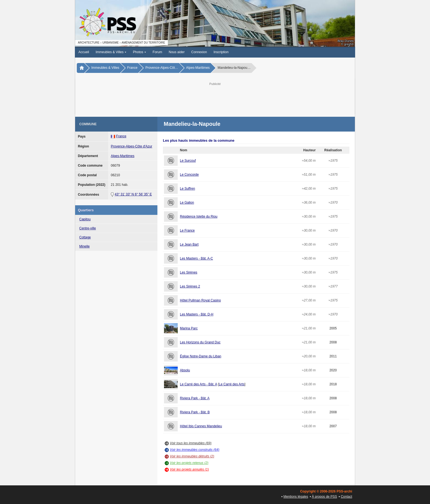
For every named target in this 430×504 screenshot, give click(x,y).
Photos (140, 52)
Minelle (84, 246)
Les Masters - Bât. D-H (197, 314)
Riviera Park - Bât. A (195, 398)
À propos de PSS (324, 497)
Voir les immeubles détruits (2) (192, 456)
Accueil (84, 52)
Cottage (85, 237)
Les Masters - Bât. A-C (196, 258)
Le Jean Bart (189, 244)
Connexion (199, 52)
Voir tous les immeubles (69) (191, 443)
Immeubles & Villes (111, 52)
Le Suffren (187, 189)
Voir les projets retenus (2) (189, 463)
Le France (187, 230)
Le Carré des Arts (232, 384)
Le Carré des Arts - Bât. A (198, 384)
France (132, 68)
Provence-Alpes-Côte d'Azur (131, 146)
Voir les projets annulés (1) (189, 469)
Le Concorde (189, 175)
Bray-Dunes (346, 41)
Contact (346, 497)
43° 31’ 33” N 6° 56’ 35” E (133, 194)
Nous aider (177, 52)
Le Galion (187, 203)
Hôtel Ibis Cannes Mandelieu (201, 426)
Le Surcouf (188, 161)
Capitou (85, 219)
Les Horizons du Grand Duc (200, 342)
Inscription (221, 52)
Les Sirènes (189, 272)
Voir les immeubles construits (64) (194, 450)
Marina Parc (189, 328)
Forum (158, 52)
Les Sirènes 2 (190, 286)
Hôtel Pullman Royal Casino (200, 300)
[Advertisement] (215, 99)
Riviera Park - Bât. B (195, 412)
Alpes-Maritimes (198, 68)
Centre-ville (88, 228)
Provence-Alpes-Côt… (162, 68)
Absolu (185, 370)
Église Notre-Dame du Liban (201, 356)
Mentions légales (296, 497)
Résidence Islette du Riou (199, 217)
